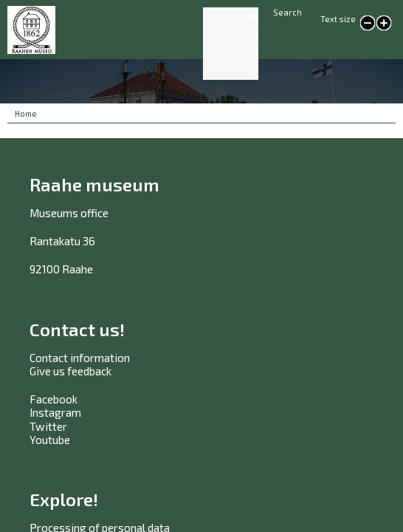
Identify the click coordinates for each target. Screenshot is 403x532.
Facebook (54, 399)
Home (26, 113)
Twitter (48, 426)
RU (252, 70)
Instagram (55, 412)
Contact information (80, 358)
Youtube (50, 440)
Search (287, 12)
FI (254, 34)
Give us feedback (70, 371)
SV (252, 52)
